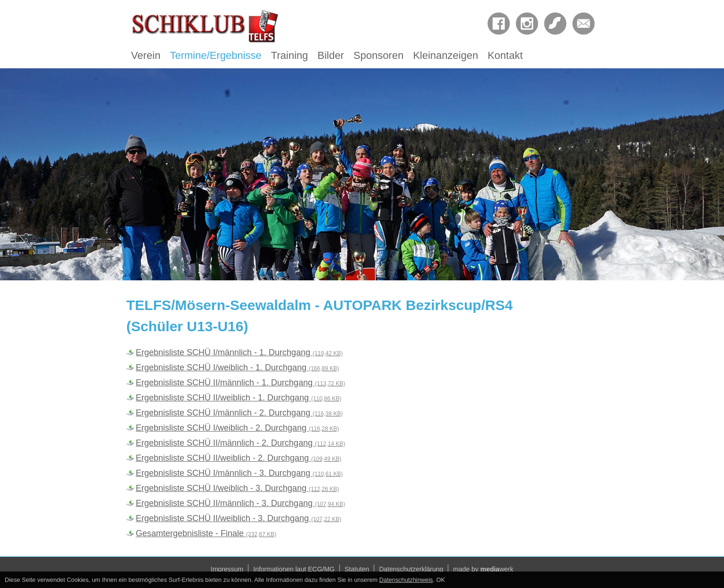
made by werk (483, 569)
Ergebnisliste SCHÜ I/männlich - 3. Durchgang (239, 473)
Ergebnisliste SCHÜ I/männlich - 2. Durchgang (239, 413)
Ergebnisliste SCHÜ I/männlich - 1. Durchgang (239, 352)
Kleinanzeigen (445, 55)
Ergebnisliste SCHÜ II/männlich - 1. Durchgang (240, 383)
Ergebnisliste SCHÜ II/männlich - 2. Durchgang (240, 443)
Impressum (227, 569)
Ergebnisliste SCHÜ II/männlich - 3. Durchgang (240, 503)
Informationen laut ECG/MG (294, 569)
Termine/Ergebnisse (215, 55)
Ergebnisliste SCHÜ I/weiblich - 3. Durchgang (237, 488)
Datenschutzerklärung (411, 569)
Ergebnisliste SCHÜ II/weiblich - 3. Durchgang (239, 518)
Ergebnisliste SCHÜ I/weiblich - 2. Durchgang (237, 428)
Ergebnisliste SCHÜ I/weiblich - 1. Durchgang (237, 367)
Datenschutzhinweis (406, 580)
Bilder (331, 55)
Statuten (357, 569)
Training (290, 55)
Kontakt (505, 55)
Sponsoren (378, 55)
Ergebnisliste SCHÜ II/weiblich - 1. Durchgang (239, 398)
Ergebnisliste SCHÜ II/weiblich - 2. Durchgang (239, 458)
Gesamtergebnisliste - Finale (206, 533)
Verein (146, 55)
